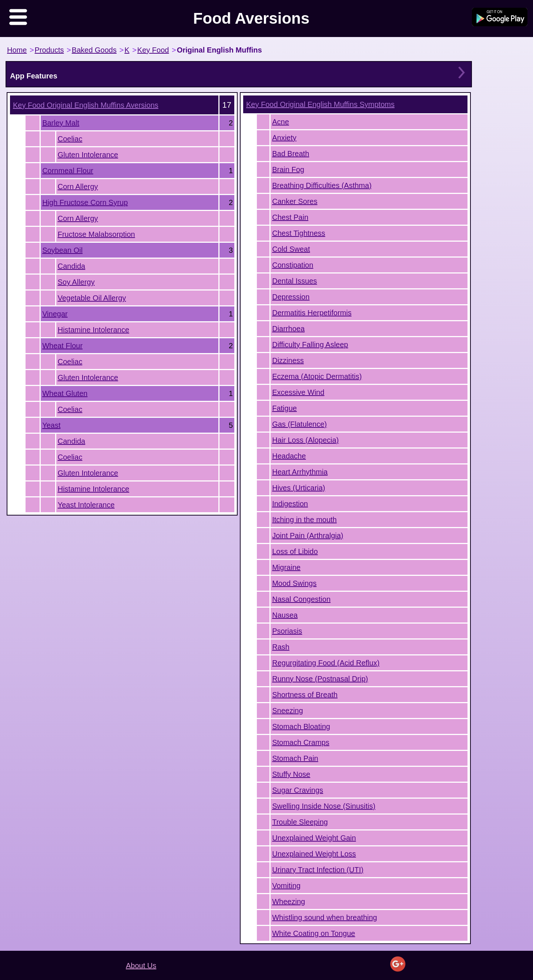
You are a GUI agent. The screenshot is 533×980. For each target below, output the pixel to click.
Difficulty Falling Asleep (310, 345)
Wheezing (289, 902)
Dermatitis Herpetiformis (312, 313)
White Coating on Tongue (314, 933)
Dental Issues (294, 281)
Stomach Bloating (301, 726)
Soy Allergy (76, 282)
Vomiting (286, 886)
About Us (141, 966)
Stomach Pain (295, 758)
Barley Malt (61, 123)
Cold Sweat (291, 249)
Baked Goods (94, 50)
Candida (72, 266)
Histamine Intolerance (93, 330)
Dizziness (288, 360)
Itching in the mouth (304, 520)
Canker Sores (295, 201)
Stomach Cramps (301, 742)
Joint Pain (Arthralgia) (308, 536)
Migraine (286, 567)
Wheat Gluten (65, 393)
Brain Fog (288, 170)
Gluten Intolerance (88, 155)
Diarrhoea (288, 329)
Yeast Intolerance (86, 505)
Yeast (51, 425)
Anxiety (284, 138)
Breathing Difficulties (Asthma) (322, 185)
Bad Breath (291, 154)
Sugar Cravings (298, 790)
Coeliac (70, 139)
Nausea (285, 615)
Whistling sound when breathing (325, 917)
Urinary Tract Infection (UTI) (318, 870)
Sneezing (287, 711)
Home (17, 50)
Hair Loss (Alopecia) (305, 440)
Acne (281, 122)
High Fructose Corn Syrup (85, 202)
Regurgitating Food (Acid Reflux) (326, 663)
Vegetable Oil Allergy (92, 298)
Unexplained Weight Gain (314, 838)
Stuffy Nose (291, 774)
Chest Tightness (299, 233)
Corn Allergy (78, 187)
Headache (289, 456)
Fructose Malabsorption (96, 234)
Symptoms (320, 104)
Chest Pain (290, 217)
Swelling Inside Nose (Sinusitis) (324, 806)
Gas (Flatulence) (299, 424)
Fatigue (284, 408)
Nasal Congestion (301, 599)
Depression (291, 297)
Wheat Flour (62, 346)
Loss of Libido (295, 551)
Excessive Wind (298, 392)
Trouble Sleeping (300, 822)
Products (49, 50)
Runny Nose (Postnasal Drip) (320, 679)
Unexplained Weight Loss (314, 854)
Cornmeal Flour (68, 171)
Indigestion (290, 504)
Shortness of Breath (305, 695)
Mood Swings (294, 583)
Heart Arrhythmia (300, 472)
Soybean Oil (62, 250)
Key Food (153, 50)
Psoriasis (287, 631)
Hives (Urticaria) (299, 488)
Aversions (86, 105)
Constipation (293, 265)
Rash (281, 647)
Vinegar (55, 314)
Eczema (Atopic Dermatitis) (317, 376)
